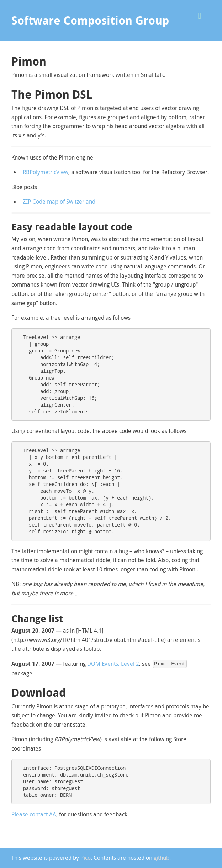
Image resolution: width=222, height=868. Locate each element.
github (162, 858)
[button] (202, 15)
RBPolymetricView (46, 172)
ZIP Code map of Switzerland (59, 202)
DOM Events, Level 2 (113, 664)
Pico (86, 858)
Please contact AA (34, 814)
